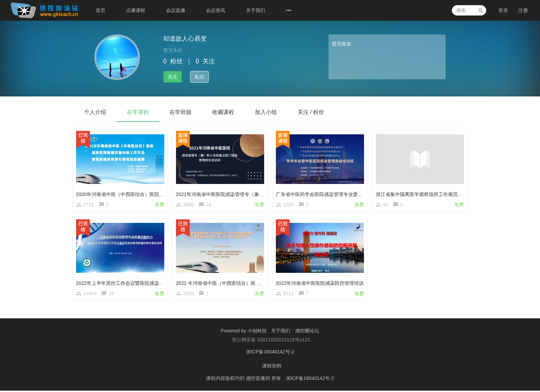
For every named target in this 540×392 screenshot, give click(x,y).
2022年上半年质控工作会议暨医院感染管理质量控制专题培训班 (146, 283)
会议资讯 (216, 10)
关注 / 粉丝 (311, 112)
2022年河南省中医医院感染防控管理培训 (321, 283)
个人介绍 (95, 112)
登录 (503, 10)
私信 (199, 77)
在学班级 (180, 112)
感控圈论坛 (307, 333)
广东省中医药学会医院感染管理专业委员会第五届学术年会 (340, 193)
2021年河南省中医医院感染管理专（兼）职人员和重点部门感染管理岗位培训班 (262, 193)
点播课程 (136, 10)
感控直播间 (259, 380)
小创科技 (258, 333)
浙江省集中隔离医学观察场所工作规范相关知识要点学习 (437, 193)
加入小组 (266, 112)
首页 (101, 10)
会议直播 (176, 10)
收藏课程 (223, 112)
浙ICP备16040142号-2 (270, 354)
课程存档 (272, 368)
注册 (523, 10)
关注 (173, 77)
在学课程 (138, 112)
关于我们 (256, 10)
